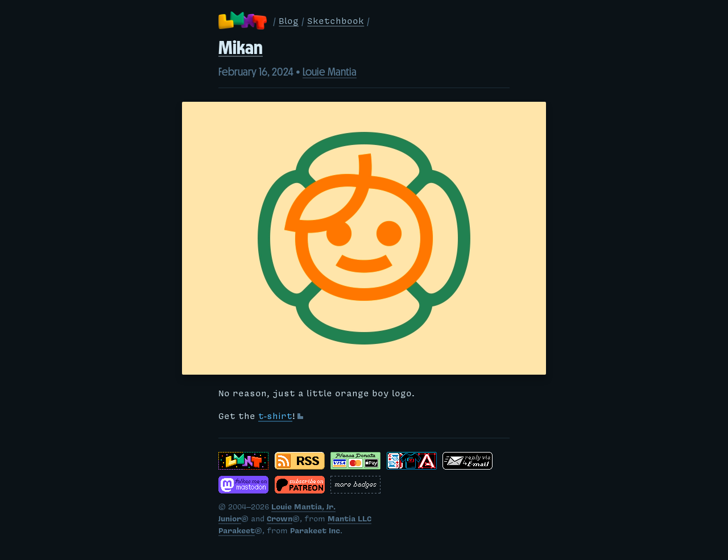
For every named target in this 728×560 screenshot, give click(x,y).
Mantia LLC (349, 520)
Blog (289, 22)
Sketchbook (336, 22)
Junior (230, 520)
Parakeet (237, 532)
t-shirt (275, 417)
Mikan (241, 48)
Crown (280, 520)
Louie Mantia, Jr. (303, 508)
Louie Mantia (330, 72)
